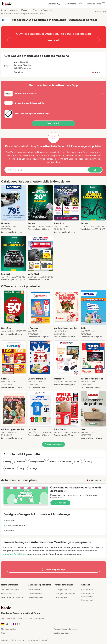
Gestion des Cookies (63, 633)
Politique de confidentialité (65, 629)
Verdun (52, 462)
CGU (3, 633)
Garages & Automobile (43, 10)
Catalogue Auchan (63, 590)
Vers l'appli (54, 40)
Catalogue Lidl (34, 590)
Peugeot (9, 531)
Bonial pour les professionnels (88, 595)
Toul (78, 462)
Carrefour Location (14, 526)
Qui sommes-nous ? (10, 590)
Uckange (33, 469)
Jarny (22, 469)
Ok (95, 170)
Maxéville (10, 469)
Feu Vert (9, 521)
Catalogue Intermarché (65, 593)
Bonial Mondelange (9, 10)
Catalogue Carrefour (37, 597)
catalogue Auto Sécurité (16, 554)
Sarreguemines (37, 462)
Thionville (21, 462)
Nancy (8, 462)
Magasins (25, 10)
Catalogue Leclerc (36, 593)
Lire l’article (60, 503)
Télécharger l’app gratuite (12, 597)
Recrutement (87, 600)
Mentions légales (8, 629)
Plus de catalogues (53, 444)
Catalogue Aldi (61, 597)
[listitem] (14, 209)
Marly (87, 462)
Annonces (100, 12)
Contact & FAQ (88, 590)
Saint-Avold (66, 462)
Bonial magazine (8, 593)
